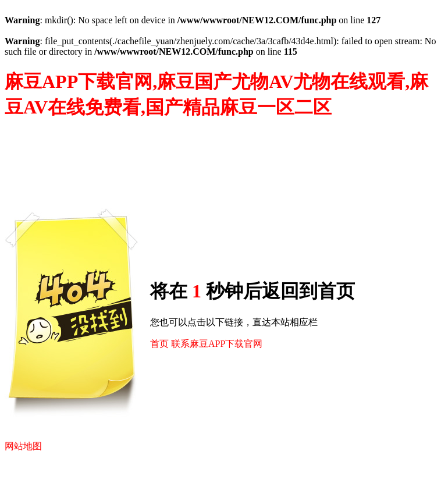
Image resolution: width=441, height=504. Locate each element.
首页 (159, 344)
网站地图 (23, 446)
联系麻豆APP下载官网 (217, 344)
